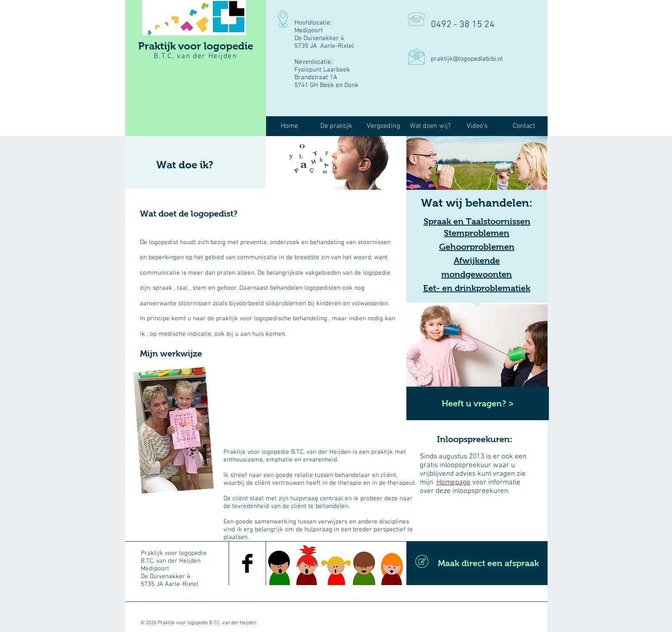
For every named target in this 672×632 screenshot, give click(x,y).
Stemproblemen (477, 233)
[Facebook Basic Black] (247, 563)
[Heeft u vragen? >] (478, 403)
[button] (336, 126)
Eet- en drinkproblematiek (477, 288)
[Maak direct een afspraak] (477, 563)
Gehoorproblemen (477, 247)
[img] (336, 163)
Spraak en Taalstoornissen (477, 221)
